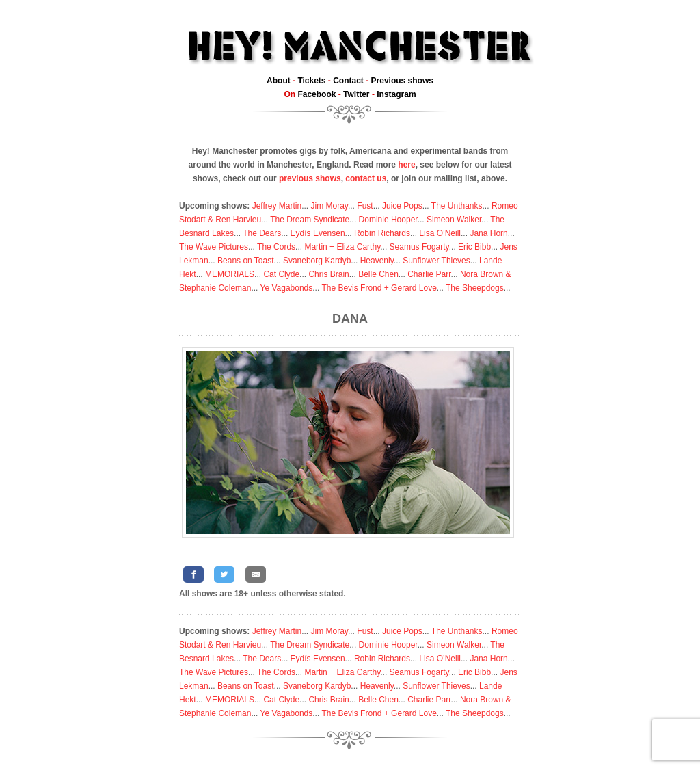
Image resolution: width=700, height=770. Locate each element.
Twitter (356, 94)
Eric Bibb (474, 247)
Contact (348, 81)
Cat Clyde (281, 274)
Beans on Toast (246, 261)
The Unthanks (457, 206)
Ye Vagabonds (287, 288)
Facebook (317, 94)
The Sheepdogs (475, 288)
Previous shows (402, 81)
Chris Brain (328, 274)
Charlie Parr (429, 274)
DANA (350, 319)
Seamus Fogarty (419, 247)
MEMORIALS (230, 274)
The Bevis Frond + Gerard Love (379, 288)
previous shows (310, 178)
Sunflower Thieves (436, 261)
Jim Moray (329, 206)
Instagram (396, 94)
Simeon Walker (454, 220)
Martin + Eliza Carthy (342, 247)
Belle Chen (378, 274)
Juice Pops (402, 206)
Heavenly (377, 261)
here (406, 165)
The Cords (276, 247)
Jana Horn (488, 233)
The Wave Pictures (214, 247)
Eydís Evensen (318, 233)
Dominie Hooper (388, 220)
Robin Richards (382, 233)
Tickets (311, 81)
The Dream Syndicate (310, 220)
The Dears (262, 233)
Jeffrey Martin (277, 206)
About (279, 81)
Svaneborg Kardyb (317, 261)
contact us (366, 178)
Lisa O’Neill (440, 233)
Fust (365, 206)
